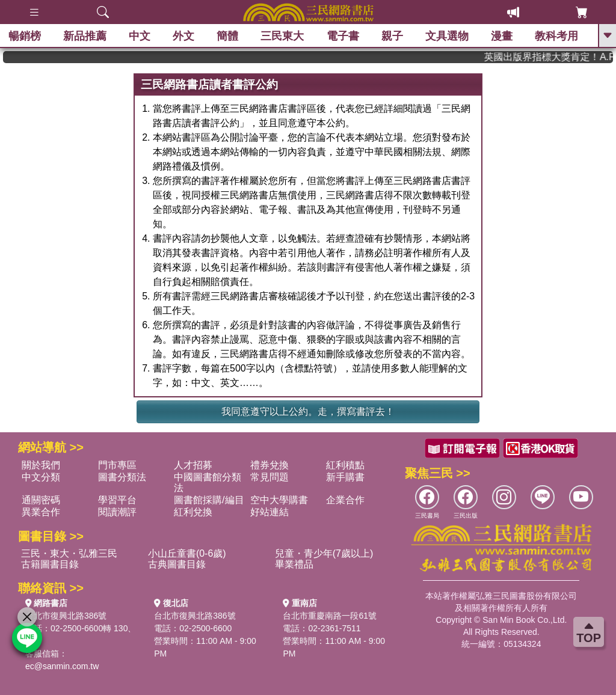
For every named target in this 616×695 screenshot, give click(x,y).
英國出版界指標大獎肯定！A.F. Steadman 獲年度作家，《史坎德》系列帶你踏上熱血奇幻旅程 (559, 57)
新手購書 (345, 477)
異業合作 (41, 512)
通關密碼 (41, 500)
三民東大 (283, 36)
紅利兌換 (193, 512)
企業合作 (345, 500)
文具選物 (448, 36)
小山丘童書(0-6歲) (187, 553)
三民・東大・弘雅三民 (69, 553)
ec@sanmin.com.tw (62, 666)
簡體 (228, 36)
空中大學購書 (279, 500)
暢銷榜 (25, 36)
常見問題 (269, 477)
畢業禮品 (294, 564)
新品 (85, 36)
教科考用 (557, 36)
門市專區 (117, 465)
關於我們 (41, 465)
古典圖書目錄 (177, 564)
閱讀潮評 (117, 512)
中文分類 (41, 477)
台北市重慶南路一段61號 (330, 616)
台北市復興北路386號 (66, 616)
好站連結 (269, 512)
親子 (393, 36)
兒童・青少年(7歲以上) (324, 553)
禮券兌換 (269, 465)
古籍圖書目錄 (50, 564)
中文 (140, 36)
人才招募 (193, 465)
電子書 (343, 36)
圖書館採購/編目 (209, 500)
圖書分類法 (122, 477)
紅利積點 (345, 465)
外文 (184, 36)
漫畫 (502, 36)
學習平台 (117, 500)
